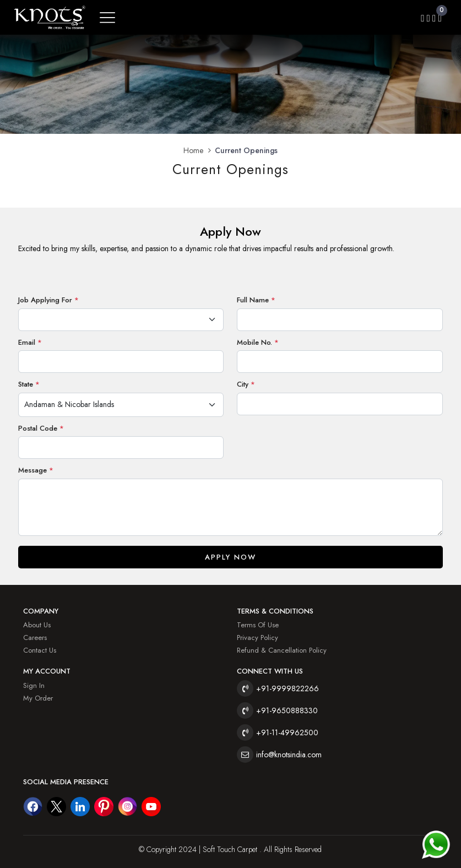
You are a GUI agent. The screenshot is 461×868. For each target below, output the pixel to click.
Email (30, 342)
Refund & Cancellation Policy (282, 650)
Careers (35, 638)
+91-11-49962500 (287, 733)
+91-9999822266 (288, 688)
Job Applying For (48, 300)
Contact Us (40, 650)
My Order (38, 698)
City (246, 384)
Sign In (34, 685)
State (29, 384)
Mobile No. (258, 342)
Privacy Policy (257, 638)
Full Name (256, 300)
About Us (37, 625)
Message (36, 470)
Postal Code (41, 428)
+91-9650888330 (287, 710)
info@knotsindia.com (289, 755)
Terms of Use (258, 625)
